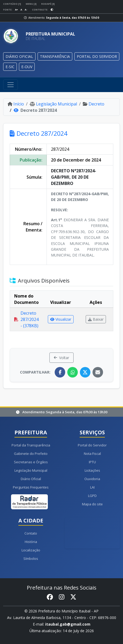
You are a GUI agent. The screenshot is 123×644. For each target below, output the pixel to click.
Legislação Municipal (53, 104)
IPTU (92, 462)
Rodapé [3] (48, 4)
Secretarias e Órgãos (31, 462)
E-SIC (10, 67)
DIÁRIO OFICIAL (19, 56)
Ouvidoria (92, 479)
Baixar (96, 319)
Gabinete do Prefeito (31, 454)
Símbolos (31, 559)
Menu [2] (31, 4)
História (31, 542)
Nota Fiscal (92, 454)
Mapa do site (92, 504)
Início (16, 104)
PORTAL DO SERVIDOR (97, 56)
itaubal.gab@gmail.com (68, 624)
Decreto (94, 104)
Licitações (92, 470)
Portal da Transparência (31, 445)
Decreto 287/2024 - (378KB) (26, 319)
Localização (31, 550)
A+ (16, 10)
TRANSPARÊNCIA (55, 56)
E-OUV (27, 67)
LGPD (92, 496)
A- (26, 10)
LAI (92, 487)
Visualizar (61, 319)
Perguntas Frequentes (31, 487)
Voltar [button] (61, 358)
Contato (31, 533)
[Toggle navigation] (11, 85)
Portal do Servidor (92, 445)
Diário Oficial (31, 479)
